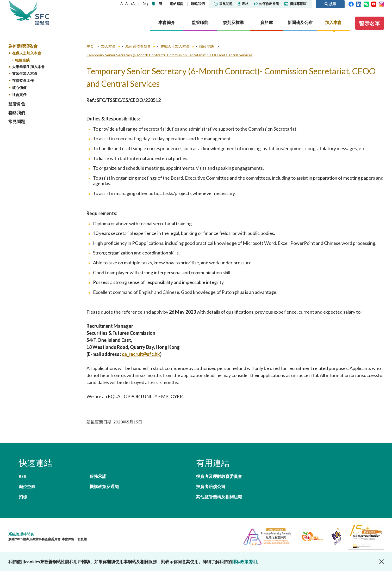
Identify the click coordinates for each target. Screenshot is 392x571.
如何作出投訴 (266, 4)
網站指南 (177, 4)
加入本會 (108, 46)
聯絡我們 (198, 4)
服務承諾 (98, 476)
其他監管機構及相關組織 (219, 497)
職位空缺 (22, 60)
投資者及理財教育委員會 (219, 476)
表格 (243, 4)
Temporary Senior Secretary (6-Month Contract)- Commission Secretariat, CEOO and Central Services (170, 55)
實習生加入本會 (25, 73)
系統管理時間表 (21, 534)
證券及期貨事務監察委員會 (42, 13)
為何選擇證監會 (23, 46)
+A (132, 4)
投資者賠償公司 (211, 486)
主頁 (90, 46)
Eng (145, 4)
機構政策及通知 (104, 486)
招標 (23, 497)
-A (121, 4)
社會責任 (19, 95)
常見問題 (223, 4)
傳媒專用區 (295, 4)
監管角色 (17, 104)
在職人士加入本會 (27, 53)
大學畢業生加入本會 (28, 67)
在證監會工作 (23, 80)
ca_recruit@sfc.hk (141, 354)
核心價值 (19, 87)
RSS (22, 476)
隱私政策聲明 (244, 561)
